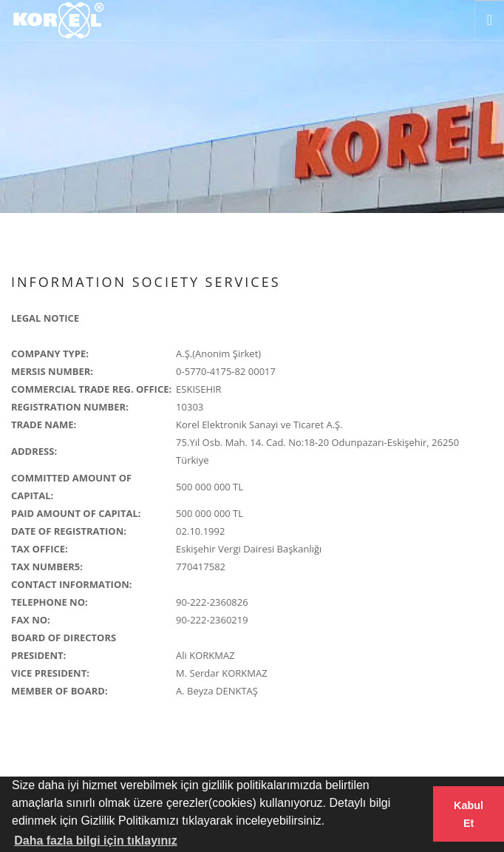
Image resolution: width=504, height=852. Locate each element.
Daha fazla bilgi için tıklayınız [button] (96, 841)
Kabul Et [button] (469, 814)
